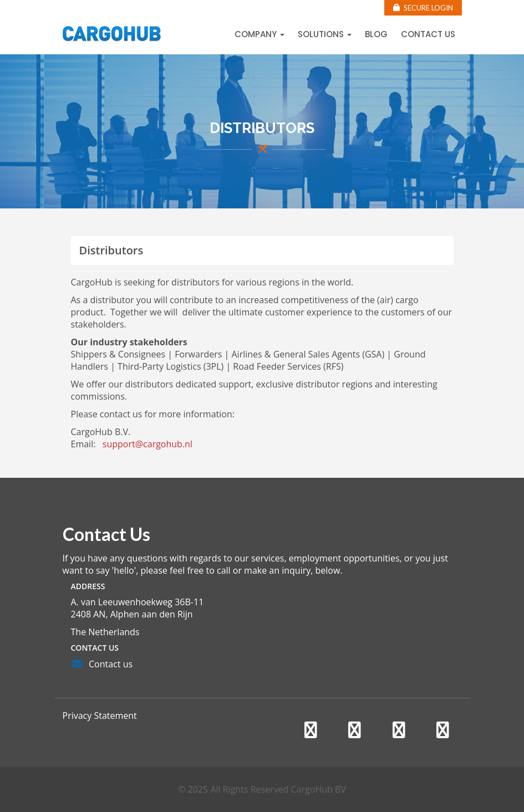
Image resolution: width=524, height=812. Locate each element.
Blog (376, 34)
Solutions (325, 34)
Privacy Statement (100, 716)
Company (260, 34)
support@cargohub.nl (147, 444)
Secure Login (423, 8)
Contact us (428, 34)
